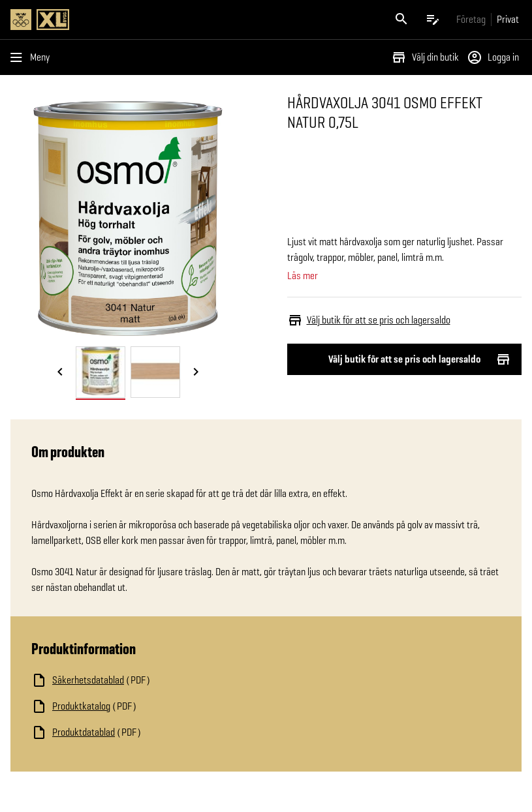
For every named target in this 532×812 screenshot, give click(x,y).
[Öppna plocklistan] (433, 20)
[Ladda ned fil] (162, 680)
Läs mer (303, 276)
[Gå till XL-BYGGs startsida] (136, 20)
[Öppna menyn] (33, 57)
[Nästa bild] (196, 373)
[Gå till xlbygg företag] (471, 19)
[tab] (101, 372)
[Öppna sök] (401, 20)
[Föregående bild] (60, 373)
